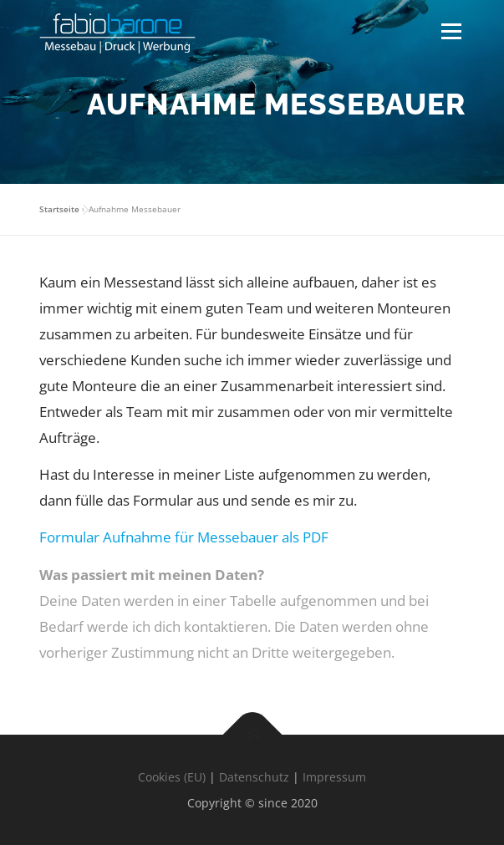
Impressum (334, 777)
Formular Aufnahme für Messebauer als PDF (184, 537)
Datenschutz (254, 777)
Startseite (59, 209)
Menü (451, 31)
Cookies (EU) (172, 777)
